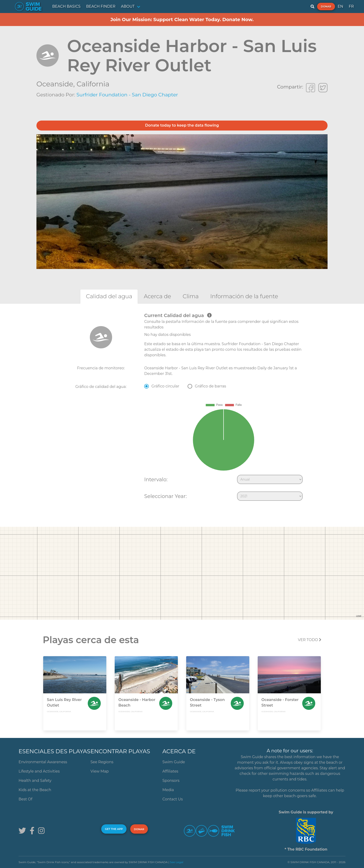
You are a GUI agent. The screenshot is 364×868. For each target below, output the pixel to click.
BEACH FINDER (101, 6)
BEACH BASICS (66, 6)
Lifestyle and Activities (39, 771)
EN (341, 6)
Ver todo (310, 640)
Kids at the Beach (35, 790)
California (93, 84)
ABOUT (128, 6)
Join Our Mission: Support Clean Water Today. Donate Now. (182, 20)
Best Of (25, 799)
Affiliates (170, 771)
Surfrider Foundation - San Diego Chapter (127, 95)
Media (168, 790)
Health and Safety (35, 781)
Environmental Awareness (43, 762)
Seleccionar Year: (165, 496)
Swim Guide (174, 762)
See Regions (102, 762)
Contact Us (173, 799)
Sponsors (171, 781)
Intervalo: (156, 479)
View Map (100, 771)
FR (351, 6)
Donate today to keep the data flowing (182, 125)
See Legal (177, 862)
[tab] (109, 296)
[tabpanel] (182, 408)
